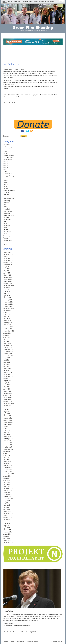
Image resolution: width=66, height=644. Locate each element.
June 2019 (7, 410)
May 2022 (6, 339)
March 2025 (7, 275)
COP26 (6, 168)
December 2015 (8, 493)
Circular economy (9, 155)
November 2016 (8, 470)
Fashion (6, 180)
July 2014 (6, 522)
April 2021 (7, 366)
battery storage (8, 147)
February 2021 (8, 370)
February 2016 (8, 488)
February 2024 (8, 300)
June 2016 (7, 480)
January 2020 (8, 395)
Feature (6, 182)
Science (6, 221)
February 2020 (8, 393)
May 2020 (6, 387)
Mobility (6, 207)
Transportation (8, 240)
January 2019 (8, 420)
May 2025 (6, 271)
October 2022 (8, 329)
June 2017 (7, 455)
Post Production (8, 211)
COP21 (6, 161)
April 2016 (7, 484)
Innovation (7, 195)
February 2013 (8, 542)
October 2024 (8, 283)
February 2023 (8, 323)
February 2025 (8, 277)
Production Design (9, 215)
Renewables (7, 219)
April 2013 (7, 538)
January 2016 (8, 491)
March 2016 (7, 486)
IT (4, 197)
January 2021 (8, 372)
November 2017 (8, 445)
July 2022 (6, 335)
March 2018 (7, 437)
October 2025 (8, 263)
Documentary (8, 174)
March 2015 (7, 511)
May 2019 (6, 412)
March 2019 (7, 416)
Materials (6, 205)
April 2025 (7, 273)
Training (6, 238)
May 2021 (6, 364)
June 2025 (7, 269)
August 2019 (7, 406)
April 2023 (7, 319)
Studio (5, 234)
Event (5, 178)
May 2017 (6, 457)
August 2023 (7, 310)
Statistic (6, 230)
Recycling (6, 217)
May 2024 (6, 294)
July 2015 (6, 503)
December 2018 (8, 422)
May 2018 (6, 433)
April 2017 (7, 459)
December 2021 (8, 350)
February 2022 (8, 346)
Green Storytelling (9, 190)
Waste (5, 244)
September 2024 (9, 285)
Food (5, 186)
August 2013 (7, 534)
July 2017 (6, 453)
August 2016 (7, 476)
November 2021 (8, 352)
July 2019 (6, 408)
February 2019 (8, 418)
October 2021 (8, 354)
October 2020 (8, 379)
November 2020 (8, 377)
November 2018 (8, 424)
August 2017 (7, 451)
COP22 (6, 163)
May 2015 (6, 507)
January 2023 (8, 325)
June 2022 (7, 337)
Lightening (7, 201)
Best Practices (28, 1)
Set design (7, 226)
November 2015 (8, 495)
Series (5, 224)
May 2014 (6, 526)
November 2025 (8, 261)
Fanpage (23, 131)
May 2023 (6, 317)
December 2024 (8, 279)
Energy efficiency (9, 176)
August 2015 (7, 501)
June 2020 (7, 385)
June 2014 (7, 524)
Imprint (13, 642)
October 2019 (8, 401)
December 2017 (8, 443)
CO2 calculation (8, 157)
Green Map (5, 3)
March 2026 (7, 252)
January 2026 (8, 256)
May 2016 (6, 482)
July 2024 (6, 290)
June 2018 (7, 430)
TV (4, 242)
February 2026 (8, 254)
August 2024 (7, 288)
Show (5, 228)
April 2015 (7, 509)
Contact (6, 642)
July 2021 (6, 360)
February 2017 (8, 464)
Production (7, 213)
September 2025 (9, 265)
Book (5, 151)
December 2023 (8, 302)
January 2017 (8, 466)
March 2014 (7, 530)
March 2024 (7, 298)
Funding (6, 188)
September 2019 (9, 404)
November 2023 (8, 304)
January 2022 (8, 348)
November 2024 (8, 281)
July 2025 (6, 267)
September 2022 (9, 331)
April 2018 (7, 435)
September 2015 (9, 499)
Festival (6, 184)
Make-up (6, 203)
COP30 (6, 170)
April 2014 (7, 528)
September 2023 (9, 308)
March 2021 (7, 368)
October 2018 (8, 426)
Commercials (7, 159)
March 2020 (7, 391)
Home (3, 1)
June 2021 (7, 362)
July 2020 (6, 383)
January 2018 (8, 441)
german (62, 1)
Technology (7, 236)
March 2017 (7, 462)
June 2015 (7, 505)
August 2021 (7, 358)
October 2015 (8, 497)
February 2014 (8, 532)
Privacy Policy (20, 642)
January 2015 (8, 515)
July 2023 (6, 312)
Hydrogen (6, 192)
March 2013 (7, 540)
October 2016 (8, 472)
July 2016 (6, 478)
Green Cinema (50, 1)
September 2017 (9, 449)
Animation (7, 145)
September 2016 (9, 474)
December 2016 (8, 468)
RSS (32, 131)
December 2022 (8, 327)
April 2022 (7, 341)
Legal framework (9, 199)
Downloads (18, 1)
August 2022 (7, 333)
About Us (10, 1)
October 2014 (8, 517)
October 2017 (8, 447)
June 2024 (7, 292)
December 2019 (8, 397)
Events (41, 1)
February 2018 (8, 439)
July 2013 (6, 536)
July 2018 (6, 428)
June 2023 (7, 314)
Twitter (27, 131)
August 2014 (7, 520)
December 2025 (8, 259)
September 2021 (9, 356)
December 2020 (8, 375)
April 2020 (7, 389)
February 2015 (8, 513)
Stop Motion (7, 232)
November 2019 (8, 399)
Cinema (6, 153)
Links (36, 1)
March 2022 (7, 343)
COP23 (6, 166)
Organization (7, 209)
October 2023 (8, 306)
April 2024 (7, 296)
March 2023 (7, 321)
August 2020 (7, 381)
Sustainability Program (32, 642)
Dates (5, 172)
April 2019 (7, 414)
